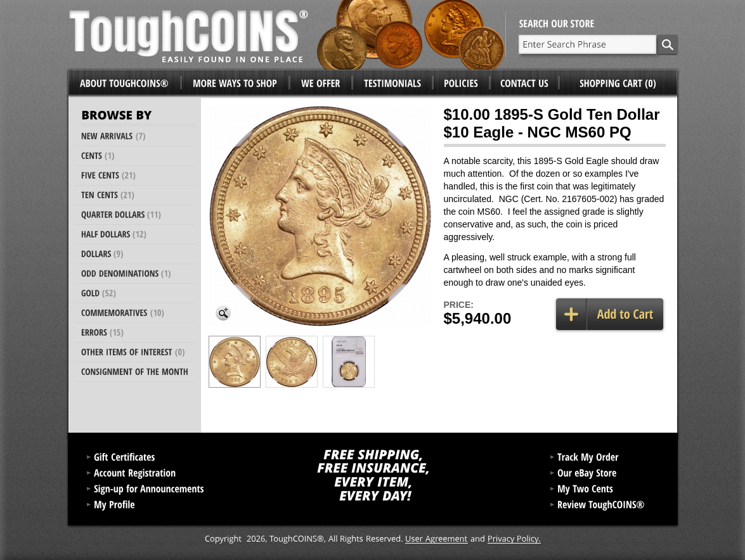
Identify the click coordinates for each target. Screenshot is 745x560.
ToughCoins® (287, 35)
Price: (459, 305)
